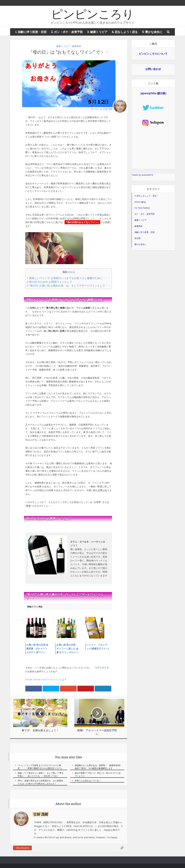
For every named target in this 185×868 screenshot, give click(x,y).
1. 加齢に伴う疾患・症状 (31, 32)
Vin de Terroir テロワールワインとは (45, 679)
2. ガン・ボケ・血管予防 (67, 32)
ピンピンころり (92, 14)
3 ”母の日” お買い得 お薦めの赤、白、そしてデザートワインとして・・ (69, 286)
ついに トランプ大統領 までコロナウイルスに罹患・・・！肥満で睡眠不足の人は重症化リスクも (40, 767)
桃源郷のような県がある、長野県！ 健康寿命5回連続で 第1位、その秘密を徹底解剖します (98, 767)
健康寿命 (77, 46)
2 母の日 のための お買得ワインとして (50, 282)
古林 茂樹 (108, 109)
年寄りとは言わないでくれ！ (88, 781)
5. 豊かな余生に (152, 32)
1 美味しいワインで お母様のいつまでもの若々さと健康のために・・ (67, 278)
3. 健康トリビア (97, 32)
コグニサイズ (102, 668)
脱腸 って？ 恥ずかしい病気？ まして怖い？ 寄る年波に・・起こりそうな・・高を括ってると (41, 774)
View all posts (22, 848)
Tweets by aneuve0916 (142, 175)
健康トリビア (63, 46)
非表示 (71, 272)
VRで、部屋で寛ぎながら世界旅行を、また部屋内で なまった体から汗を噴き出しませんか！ (40, 782)
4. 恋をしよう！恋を (125, 32)
